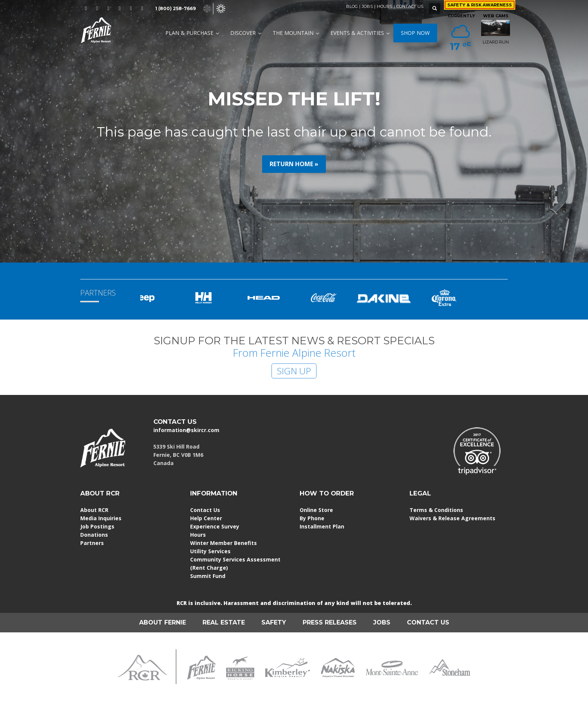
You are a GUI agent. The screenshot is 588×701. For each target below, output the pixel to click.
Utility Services (210, 551)
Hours (198, 535)
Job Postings (97, 526)
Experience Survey (215, 526)
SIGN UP (294, 371)
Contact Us (205, 510)
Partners (92, 543)
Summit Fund (208, 576)
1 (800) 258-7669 (175, 8)
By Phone (312, 518)
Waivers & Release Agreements (452, 518)
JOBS (367, 6)
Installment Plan (322, 526)
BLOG (352, 6)
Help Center (206, 518)
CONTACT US (410, 6)
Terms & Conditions (436, 510)
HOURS (385, 6)
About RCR (94, 510)
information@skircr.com (186, 430)
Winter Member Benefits (223, 543)
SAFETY (274, 622)
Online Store (316, 510)
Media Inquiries (101, 518)
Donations (94, 535)
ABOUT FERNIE (163, 622)
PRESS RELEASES (330, 622)
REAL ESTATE (224, 622)
